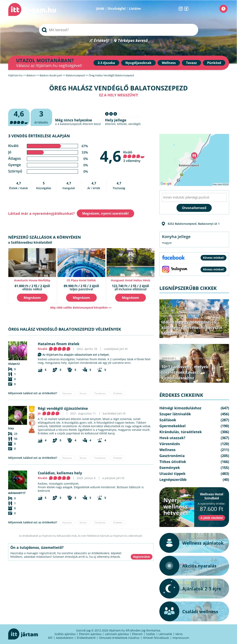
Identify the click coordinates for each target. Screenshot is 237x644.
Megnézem (32, 298)
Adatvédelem (65, 638)
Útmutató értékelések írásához (119, 638)
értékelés (41, 117)
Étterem (137, 634)
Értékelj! (101, 41)
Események (170, 468)
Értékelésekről (86, 638)
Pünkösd (214, 63)
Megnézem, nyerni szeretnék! (105, 213)
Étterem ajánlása (90, 634)
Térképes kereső (133, 41)
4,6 (111, 156)
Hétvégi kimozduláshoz (203, 311)
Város (179, 634)
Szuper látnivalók (172, 313)
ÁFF (50, 638)
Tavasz (191, 63)
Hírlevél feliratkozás (156, 638)
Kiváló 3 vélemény (134, 156)
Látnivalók (165, 634)
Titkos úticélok (173, 462)
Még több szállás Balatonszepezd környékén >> (81, 307)
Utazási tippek (172, 474)
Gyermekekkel (173, 426)
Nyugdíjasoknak (138, 63)
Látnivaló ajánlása (117, 634)
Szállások (168, 420)
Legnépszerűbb (171, 316)
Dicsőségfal (117, 9)
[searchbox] (119, 30)
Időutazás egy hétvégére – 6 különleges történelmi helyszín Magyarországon (192, 328)
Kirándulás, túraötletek (198, 313)
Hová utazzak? (172, 438)
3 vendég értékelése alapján (39, 136)
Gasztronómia (172, 456)
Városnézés (170, 444)
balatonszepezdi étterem (77, 124)
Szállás (151, 634)
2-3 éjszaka (106, 63)
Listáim (135, 9)
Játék (100, 9)
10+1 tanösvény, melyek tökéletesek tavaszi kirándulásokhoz (185, 372)
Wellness (169, 63)
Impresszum (181, 638)
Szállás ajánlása (65, 634)
